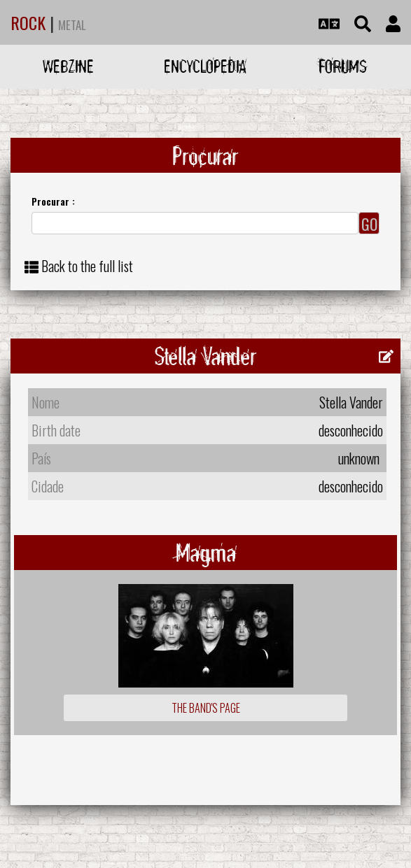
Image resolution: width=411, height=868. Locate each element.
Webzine (68, 66)
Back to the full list (87, 266)
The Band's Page (206, 708)
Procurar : (53, 201)
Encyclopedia (205, 66)
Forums (343, 66)
